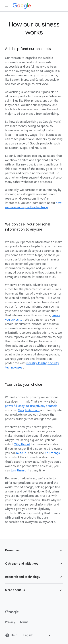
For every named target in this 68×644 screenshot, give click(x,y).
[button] (34, 550)
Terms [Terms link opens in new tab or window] (24, 622)
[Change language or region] (37, 635)
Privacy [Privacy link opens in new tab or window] (10, 622)
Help (11, 635)
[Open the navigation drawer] (7, 6)
